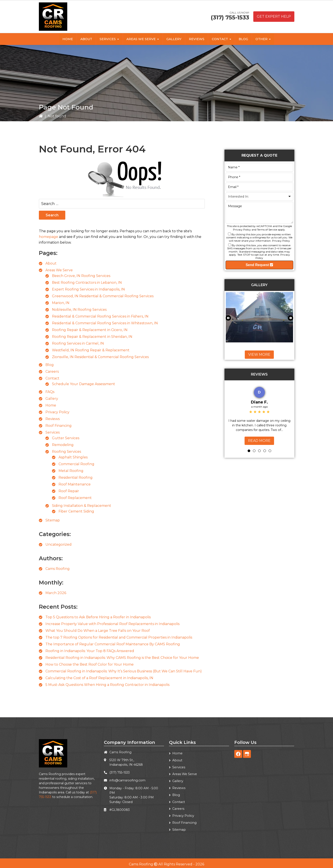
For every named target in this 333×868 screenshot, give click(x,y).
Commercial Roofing (76, 464)
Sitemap (53, 520)
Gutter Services (66, 438)
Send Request (259, 265)
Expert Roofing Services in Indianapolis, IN (88, 289)
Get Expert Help (274, 16)
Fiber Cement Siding (76, 511)
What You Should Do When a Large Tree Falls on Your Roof (98, 631)
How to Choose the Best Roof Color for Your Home (90, 664)
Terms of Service (267, 230)
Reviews (53, 419)
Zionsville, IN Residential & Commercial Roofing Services (100, 357)
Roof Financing (59, 426)
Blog (50, 365)
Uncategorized (59, 544)
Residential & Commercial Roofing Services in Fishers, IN (100, 316)
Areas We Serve (59, 270)
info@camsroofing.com (127, 780)
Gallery (52, 399)
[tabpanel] (259, 415)
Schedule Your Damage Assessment (84, 384)
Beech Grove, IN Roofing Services (81, 276)
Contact (52, 378)
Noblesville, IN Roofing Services (79, 310)
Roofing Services (66, 452)
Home (51, 405)
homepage (48, 237)
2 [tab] (254, 451)
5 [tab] (270, 451)
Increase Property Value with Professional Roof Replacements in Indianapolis (112, 624)
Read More (259, 441)
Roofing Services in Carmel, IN (78, 343)
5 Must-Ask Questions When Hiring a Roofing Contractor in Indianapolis (107, 685)
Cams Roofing (58, 569)
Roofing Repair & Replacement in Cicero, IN (90, 330)
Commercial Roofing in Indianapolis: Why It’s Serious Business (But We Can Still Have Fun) (124, 671)
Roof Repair (69, 491)
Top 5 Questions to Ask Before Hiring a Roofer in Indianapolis (98, 617)
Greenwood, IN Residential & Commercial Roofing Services (103, 296)
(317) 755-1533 (230, 17)
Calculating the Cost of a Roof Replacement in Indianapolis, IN (99, 678)
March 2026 (56, 593)
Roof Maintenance (75, 484)
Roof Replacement (75, 498)
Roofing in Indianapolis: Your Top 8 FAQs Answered (90, 651)
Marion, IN (61, 303)
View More (259, 355)
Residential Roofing (76, 478)
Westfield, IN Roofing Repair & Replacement (91, 350)
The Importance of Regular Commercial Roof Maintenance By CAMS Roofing (113, 644)
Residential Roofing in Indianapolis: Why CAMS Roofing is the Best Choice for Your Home (122, 658)
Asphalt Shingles (73, 457)
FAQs (50, 392)
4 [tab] (265, 451)
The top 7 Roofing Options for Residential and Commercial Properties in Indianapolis (119, 637)
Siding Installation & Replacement (82, 506)
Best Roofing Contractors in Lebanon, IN (87, 283)
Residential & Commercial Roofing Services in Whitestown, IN (105, 323)
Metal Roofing (71, 471)
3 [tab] (259, 451)
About (51, 263)
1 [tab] (249, 451)
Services (53, 432)
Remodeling (63, 445)
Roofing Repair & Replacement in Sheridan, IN (92, 337)
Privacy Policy (57, 412)
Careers (52, 372)
